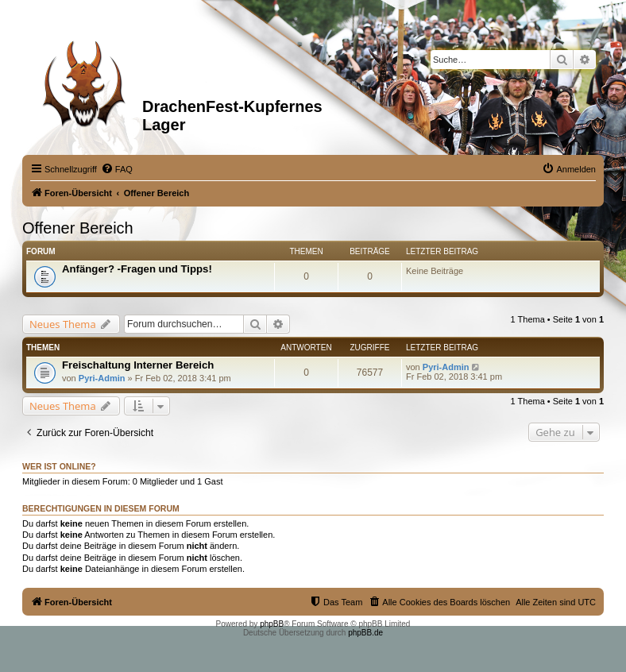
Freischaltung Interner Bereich (138, 365)
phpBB (272, 624)
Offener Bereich (78, 228)
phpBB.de (365, 633)
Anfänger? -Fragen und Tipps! (137, 269)
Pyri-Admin (102, 378)
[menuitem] (117, 169)
